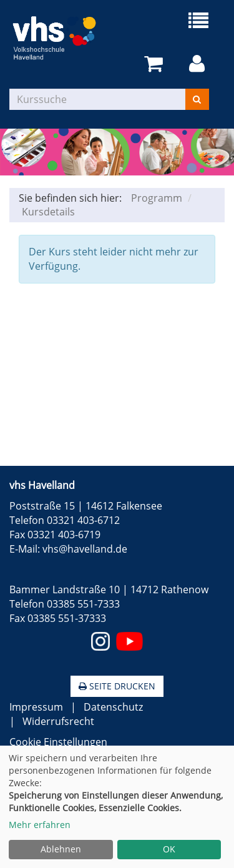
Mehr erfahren (40, 825)
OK (169, 849)
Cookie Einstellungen (58, 742)
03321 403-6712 (83, 520)
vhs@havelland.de (85, 549)
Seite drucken (117, 686)
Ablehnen (61, 849)
